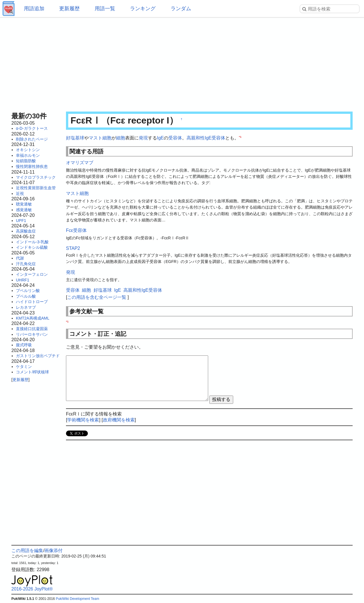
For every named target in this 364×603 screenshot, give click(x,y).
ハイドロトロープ (32, 302)
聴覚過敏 (24, 204)
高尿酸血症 (26, 231)
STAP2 (73, 248)
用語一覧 (105, 9)
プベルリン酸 (28, 291)
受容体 (175, 138)
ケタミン (24, 367)
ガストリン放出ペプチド (38, 356)
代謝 (20, 258)
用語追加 (34, 9)
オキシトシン (28, 150)
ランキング (143, 9)
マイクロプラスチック (36, 177)
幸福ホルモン (28, 155)
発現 (143, 138)
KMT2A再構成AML (33, 318)
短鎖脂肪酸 (26, 161)
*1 (240, 137)
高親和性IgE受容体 (206, 138)
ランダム (181, 9)
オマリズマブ (80, 163)
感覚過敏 (24, 210)
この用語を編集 (27, 550)
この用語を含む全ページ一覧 (97, 297)
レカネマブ (26, 307)
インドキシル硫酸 (32, 247)
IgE (160, 138)
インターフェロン (32, 274)
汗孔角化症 (26, 264)
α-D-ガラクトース (32, 128)
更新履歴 (69, 9)
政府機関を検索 (119, 420)
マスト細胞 (100, 138)
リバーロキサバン (32, 334)
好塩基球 (75, 138)
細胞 (121, 138)
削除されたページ (32, 139)
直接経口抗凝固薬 (32, 329)
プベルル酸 (26, 296)
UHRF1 (23, 280)
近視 (20, 194)
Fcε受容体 (76, 230)
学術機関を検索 (83, 420)
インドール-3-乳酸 (32, 242)
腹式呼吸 (24, 345)
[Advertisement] (182, 63)
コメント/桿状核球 (32, 372)
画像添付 (53, 550)
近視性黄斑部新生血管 (36, 188)
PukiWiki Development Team (77, 599)
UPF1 (21, 221)
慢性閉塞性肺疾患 (32, 166)
